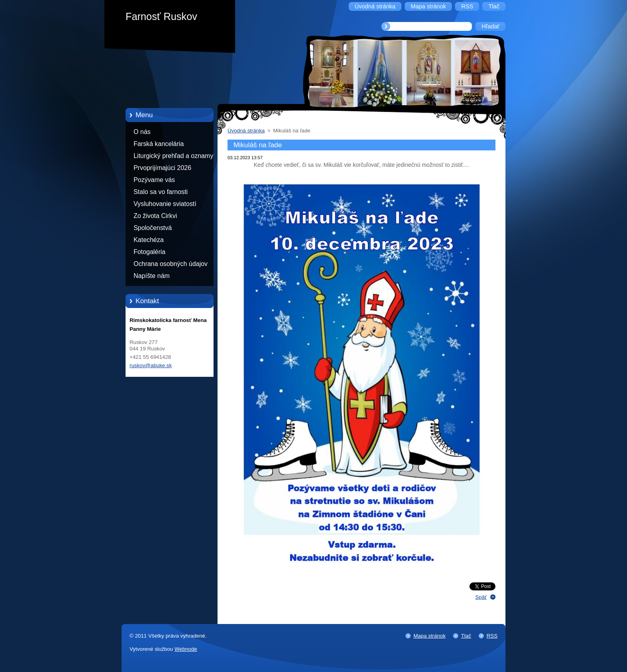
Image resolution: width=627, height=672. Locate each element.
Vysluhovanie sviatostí (165, 204)
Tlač (466, 636)
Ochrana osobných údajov (171, 264)
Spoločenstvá (153, 228)
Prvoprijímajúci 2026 (162, 168)
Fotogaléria (150, 252)
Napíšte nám (152, 276)
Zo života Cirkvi (155, 216)
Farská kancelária (159, 144)
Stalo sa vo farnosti (161, 192)
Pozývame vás (154, 180)
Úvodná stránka (246, 131)
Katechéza (149, 240)
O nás (142, 132)
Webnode (186, 649)
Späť (481, 597)
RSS (492, 636)
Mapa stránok (429, 636)
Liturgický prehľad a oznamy (173, 156)
